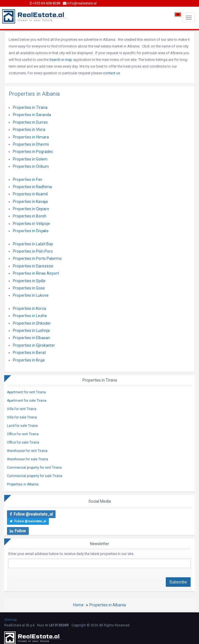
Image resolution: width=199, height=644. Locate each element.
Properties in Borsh (30, 216)
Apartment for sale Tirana (27, 401)
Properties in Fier (28, 179)
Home (78, 605)
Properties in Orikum (31, 166)
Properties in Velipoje (31, 224)
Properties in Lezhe (30, 316)
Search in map (61, 60)
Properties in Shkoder (32, 323)
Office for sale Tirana (23, 442)
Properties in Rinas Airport (36, 273)
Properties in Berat (29, 353)
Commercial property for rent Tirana (34, 468)
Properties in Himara (31, 137)
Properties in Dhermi (31, 144)
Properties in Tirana (30, 107)
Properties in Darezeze (33, 266)
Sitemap (10, 620)
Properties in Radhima (32, 187)
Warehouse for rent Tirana (27, 451)
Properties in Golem (30, 159)
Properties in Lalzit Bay (33, 244)
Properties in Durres (30, 122)
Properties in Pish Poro (33, 251)
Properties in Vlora (29, 130)
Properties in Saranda (32, 115)
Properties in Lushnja (31, 331)
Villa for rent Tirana (22, 409)
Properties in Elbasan (31, 338)
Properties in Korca (29, 308)
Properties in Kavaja (30, 202)
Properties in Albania (23, 484)
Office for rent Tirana (23, 434)
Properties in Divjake (31, 231)
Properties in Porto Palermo (37, 258)
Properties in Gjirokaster (34, 345)
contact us (112, 73)
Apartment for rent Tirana (26, 392)
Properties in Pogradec (33, 152)
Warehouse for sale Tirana (27, 459)
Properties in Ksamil (30, 194)
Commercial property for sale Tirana (35, 476)
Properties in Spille (29, 281)
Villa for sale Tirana (22, 417)
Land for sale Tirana (22, 426)
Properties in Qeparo (31, 209)
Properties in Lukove (31, 295)
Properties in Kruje (29, 360)
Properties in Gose (29, 288)
